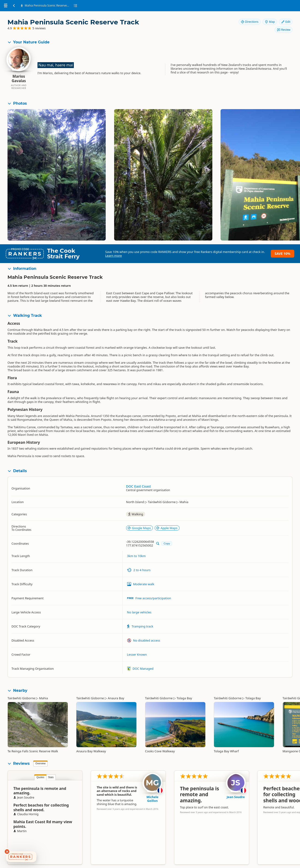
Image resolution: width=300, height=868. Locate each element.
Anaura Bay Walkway (91, 751)
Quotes (40, 777)
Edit (286, 22)
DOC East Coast (139, 486)
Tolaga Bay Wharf (226, 751)
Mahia (44, 698)
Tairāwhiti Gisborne (21, 698)
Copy (167, 543)
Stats (51, 777)
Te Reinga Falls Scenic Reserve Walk (33, 751)
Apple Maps (167, 528)
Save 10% (283, 254)
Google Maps (139, 528)
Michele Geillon (152, 799)
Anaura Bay (116, 698)
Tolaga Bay (184, 698)
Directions (250, 22)
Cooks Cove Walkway (160, 751)
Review (284, 30)
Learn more (114, 256)
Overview (40, 763)
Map (270, 22)
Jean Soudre (236, 797)
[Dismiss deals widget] (7, 852)
